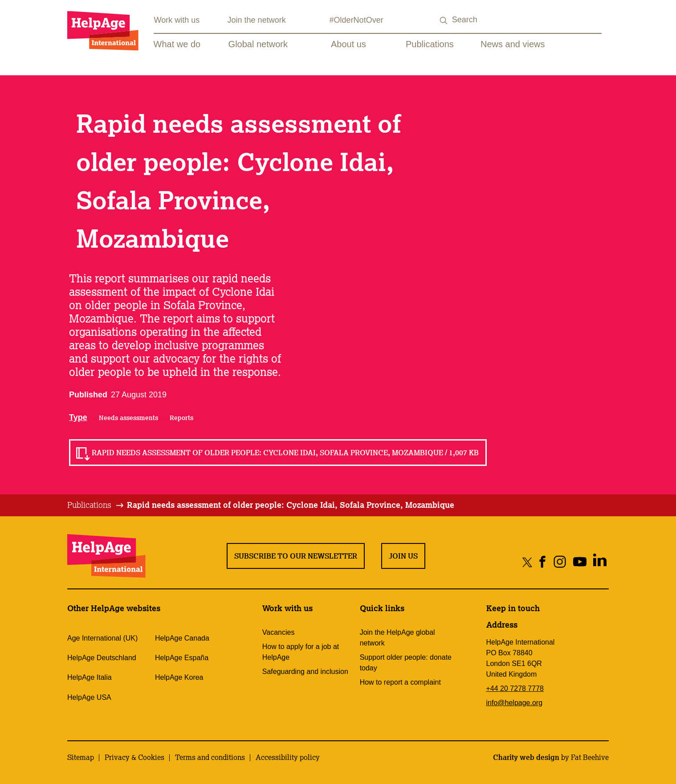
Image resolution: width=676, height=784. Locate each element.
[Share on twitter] (527, 562)
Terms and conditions (210, 757)
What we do (177, 44)
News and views (513, 44)
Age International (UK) (102, 638)
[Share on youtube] (580, 562)
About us (348, 44)
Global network (258, 44)
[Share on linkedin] (600, 562)
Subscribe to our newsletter (296, 556)
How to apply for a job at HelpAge (301, 652)
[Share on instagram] (560, 562)
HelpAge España (182, 658)
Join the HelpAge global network (397, 638)
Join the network (257, 20)
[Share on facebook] (543, 562)
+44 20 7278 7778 (515, 688)
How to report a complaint (400, 682)
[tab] (96, 505)
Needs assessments (128, 418)
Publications (430, 44)
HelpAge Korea (179, 677)
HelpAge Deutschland (102, 658)
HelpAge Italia (90, 677)
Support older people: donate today (406, 663)
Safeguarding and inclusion (305, 672)
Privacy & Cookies (134, 757)
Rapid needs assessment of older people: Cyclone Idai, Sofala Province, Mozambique (291, 505)
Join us (403, 556)
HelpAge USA (89, 697)
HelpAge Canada (182, 638)
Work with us (177, 20)
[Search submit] (444, 21)
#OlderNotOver (356, 20)
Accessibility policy (288, 757)
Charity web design (526, 757)
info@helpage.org (515, 703)
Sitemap (81, 757)
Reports (181, 418)
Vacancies (279, 632)
